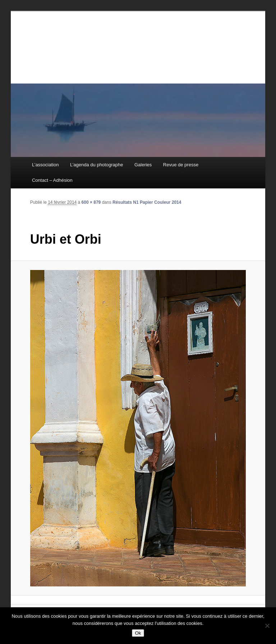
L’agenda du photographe (96, 165)
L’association (45, 165)
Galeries (143, 165)
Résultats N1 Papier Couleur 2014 (147, 202)
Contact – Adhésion (52, 180)
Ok (138, 633)
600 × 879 (91, 202)
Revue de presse (181, 165)
